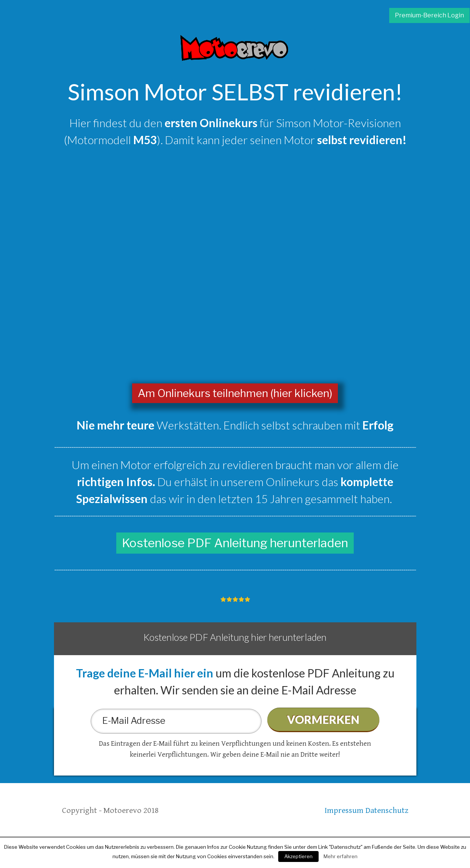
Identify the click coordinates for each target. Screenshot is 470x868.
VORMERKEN (323, 719)
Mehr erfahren (341, 856)
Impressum (344, 810)
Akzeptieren (298, 856)
